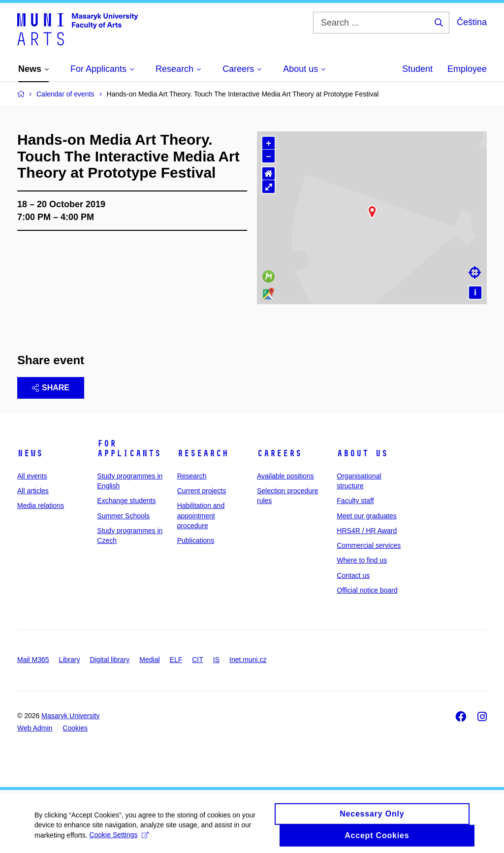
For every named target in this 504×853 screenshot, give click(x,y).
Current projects (202, 491)
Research (203, 453)
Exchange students (126, 501)
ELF (176, 660)
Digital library (110, 660)
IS (216, 660)
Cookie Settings (119, 845)
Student (417, 69)
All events (32, 476)
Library (70, 660)
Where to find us (362, 560)
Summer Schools (123, 516)
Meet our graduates (366, 516)
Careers (279, 453)
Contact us (353, 575)
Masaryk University (70, 716)
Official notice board (367, 590)
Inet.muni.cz (248, 660)
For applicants (129, 448)
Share (51, 388)
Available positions (285, 476)
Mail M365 (33, 660)
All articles (33, 491)
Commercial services (369, 545)
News (30, 453)
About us (362, 453)
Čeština (472, 22)
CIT (198, 660)
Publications (196, 540)
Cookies (75, 728)
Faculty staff (355, 501)
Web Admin (35, 728)
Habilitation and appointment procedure (201, 516)
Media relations (41, 505)
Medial (149, 660)
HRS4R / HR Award (367, 531)
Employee (467, 69)
